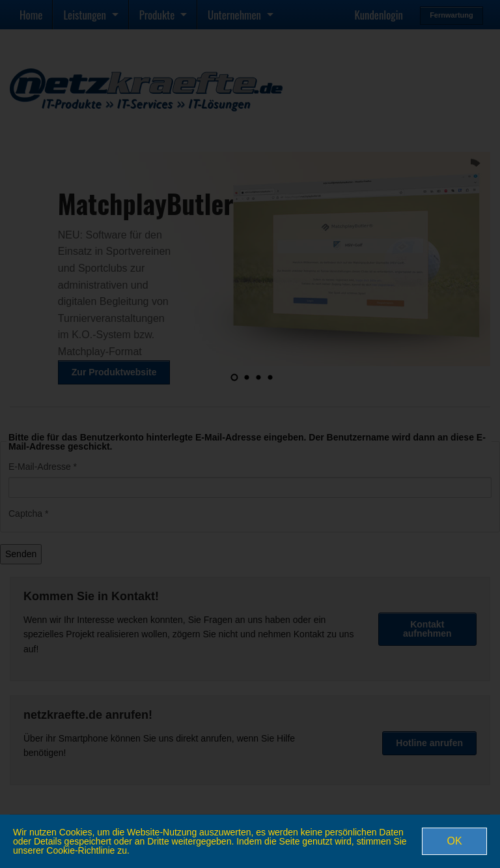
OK (454, 841)
